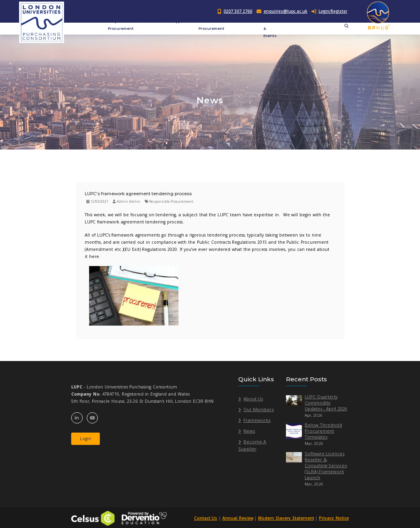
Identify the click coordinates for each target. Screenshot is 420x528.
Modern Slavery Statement (286, 518)
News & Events (270, 28)
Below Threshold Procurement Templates (323, 431)
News (249, 431)
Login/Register (329, 11)
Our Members (259, 409)
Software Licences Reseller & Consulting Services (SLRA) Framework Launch (326, 465)
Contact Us (205, 518)
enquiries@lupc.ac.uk (286, 11)
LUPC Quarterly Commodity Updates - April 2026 (326, 403)
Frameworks (257, 420)
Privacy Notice (334, 518)
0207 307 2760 (238, 11)
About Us (253, 399)
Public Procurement (211, 25)
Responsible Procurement (121, 25)
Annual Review (237, 518)
